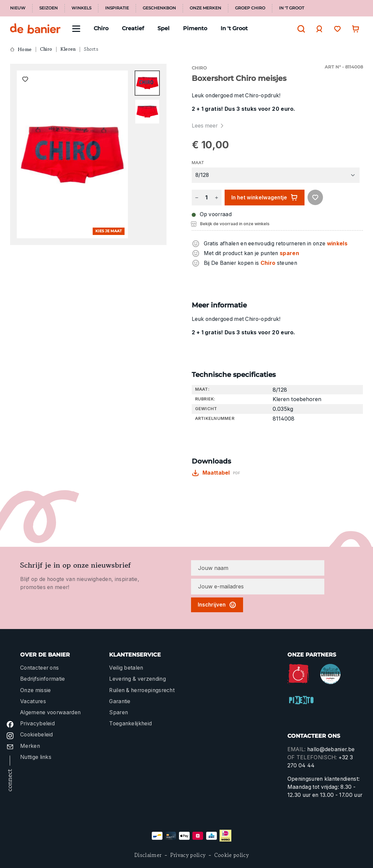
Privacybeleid (37, 724)
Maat (198, 163)
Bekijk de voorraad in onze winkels (235, 224)
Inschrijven (217, 605)
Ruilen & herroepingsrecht (142, 690)
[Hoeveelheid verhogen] (217, 198)
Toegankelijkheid (130, 724)
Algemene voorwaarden (50, 712)
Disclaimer (148, 855)
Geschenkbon (159, 8)
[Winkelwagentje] (354, 29)
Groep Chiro (250, 8)
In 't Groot (292, 8)
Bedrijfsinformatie (43, 679)
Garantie (120, 701)
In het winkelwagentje (265, 197)
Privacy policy (188, 855)
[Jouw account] (318, 29)
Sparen (119, 712)
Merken (30, 746)
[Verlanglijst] (336, 29)
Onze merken (205, 8)
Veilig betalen (126, 668)
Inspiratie (117, 8)
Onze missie (35, 690)
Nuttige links (36, 757)
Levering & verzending (137, 679)
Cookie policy (231, 855)
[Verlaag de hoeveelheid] (197, 198)
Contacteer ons (39, 668)
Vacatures (33, 701)
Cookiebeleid (37, 735)
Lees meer (208, 126)
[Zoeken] (299, 29)
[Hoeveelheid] (206, 198)
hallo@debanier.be (331, 749)
